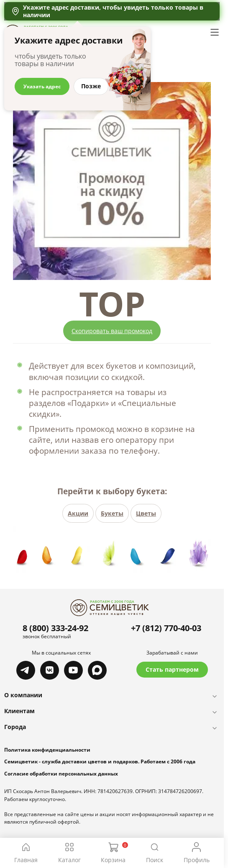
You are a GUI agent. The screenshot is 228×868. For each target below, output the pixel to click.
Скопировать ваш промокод (112, 331)
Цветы (146, 513)
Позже (91, 86)
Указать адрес (42, 86)
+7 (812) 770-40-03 (166, 628)
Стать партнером (172, 669)
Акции (78, 513)
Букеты (112, 513)
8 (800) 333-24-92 (55, 628)
